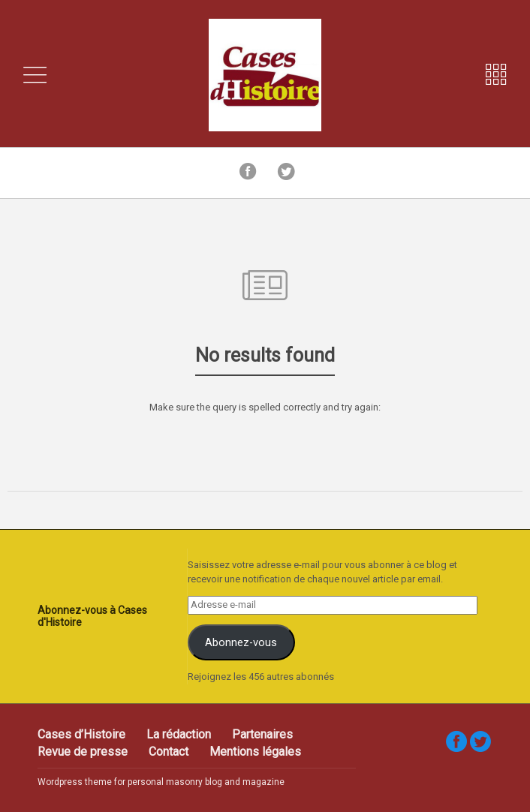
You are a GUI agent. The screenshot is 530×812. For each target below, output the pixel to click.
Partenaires (262, 734)
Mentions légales (255, 752)
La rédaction (179, 734)
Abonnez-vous (241, 642)
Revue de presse (83, 752)
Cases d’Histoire (81, 734)
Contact (169, 752)
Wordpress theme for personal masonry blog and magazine (161, 782)
